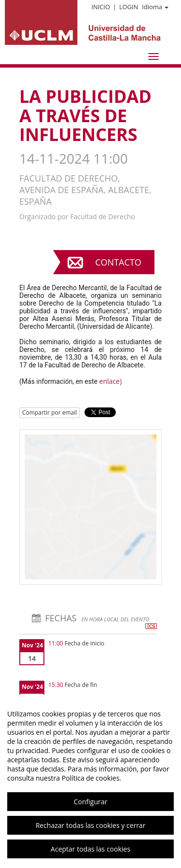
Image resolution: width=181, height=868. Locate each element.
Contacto (118, 262)
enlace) (111, 381)
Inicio (100, 7)
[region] (90, 781)
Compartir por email (49, 413)
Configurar (90, 802)
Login (129, 7)
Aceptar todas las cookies (90, 849)
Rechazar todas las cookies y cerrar (91, 825)
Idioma (155, 7)
